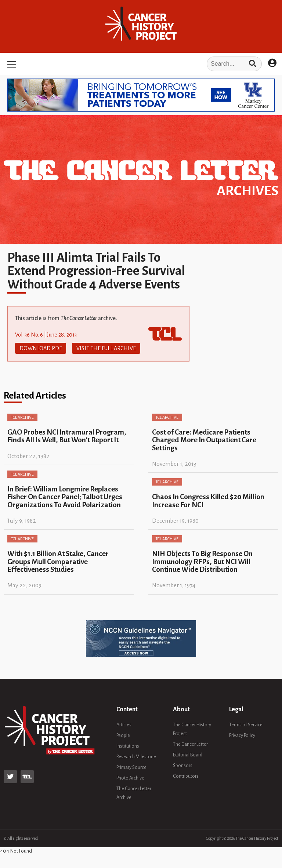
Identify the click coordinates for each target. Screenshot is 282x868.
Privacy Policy (242, 736)
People (123, 736)
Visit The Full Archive (106, 348)
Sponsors (183, 766)
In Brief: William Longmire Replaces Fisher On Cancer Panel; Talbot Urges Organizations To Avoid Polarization (65, 497)
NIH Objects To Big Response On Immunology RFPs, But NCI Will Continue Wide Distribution (202, 562)
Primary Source (131, 767)
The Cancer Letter (190, 744)
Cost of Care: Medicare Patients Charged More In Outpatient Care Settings (204, 440)
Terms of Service (246, 725)
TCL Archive (22, 417)
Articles (124, 725)
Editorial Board (188, 755)
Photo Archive (130, 778)
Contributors (186, 776)
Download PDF (41, 348)
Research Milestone (136, 757)
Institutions (128, 746)
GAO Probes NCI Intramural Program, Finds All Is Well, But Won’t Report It (67, 436)
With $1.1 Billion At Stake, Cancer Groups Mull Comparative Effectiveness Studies (58, 562)
